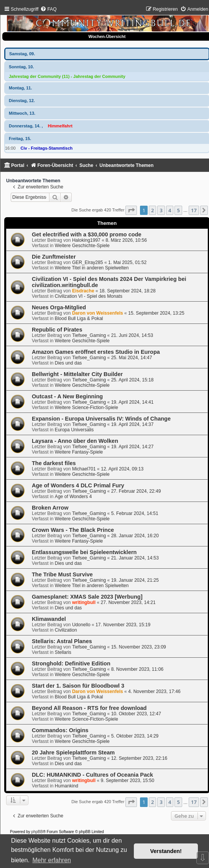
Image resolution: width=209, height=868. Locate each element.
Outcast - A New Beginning (67, 396)
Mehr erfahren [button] (52, 860)
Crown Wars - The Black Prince (73, 530)
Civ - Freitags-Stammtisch (47, 148)
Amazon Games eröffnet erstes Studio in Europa (96, 352)
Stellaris (63, 652)
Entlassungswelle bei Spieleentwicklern (84, 552)
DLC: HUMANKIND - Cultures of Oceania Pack (92, 775)
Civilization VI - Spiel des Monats (89, 296)
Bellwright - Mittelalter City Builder (77, 374)
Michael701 (84, 469)
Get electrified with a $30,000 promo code (87, 234)
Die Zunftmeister (54, 257)
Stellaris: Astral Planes (62, 641)
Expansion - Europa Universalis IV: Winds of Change (101, 419)
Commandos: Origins (60, 730)
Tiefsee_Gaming (89, 335)
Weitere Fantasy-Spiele (79, 452)
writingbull (84, 602)
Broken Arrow (50, 508)
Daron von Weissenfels (98, 313)
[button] (131, 210)
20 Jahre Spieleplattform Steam (73, 752)
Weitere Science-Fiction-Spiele (86, 408)
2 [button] (152, 210)
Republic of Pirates (57, 330)
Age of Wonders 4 (73, 497)
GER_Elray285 (88, 262)
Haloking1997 (86, 240)
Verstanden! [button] (166, 851)
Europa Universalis (74, 430)
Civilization (66, 630)
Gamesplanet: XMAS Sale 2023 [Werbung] (87, 597)
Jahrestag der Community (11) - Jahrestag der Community (67, 76)
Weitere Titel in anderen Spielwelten (92, 268)
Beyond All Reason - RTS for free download (89, 708)
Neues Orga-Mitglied (59, 307)
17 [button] (194, 210)
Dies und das (68, 363)
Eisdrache (83, 291)
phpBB (37, 832)
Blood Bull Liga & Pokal (79, 318)
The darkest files (54, 463)
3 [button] (161, 210)
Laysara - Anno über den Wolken (75, 441)
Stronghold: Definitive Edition (71, 663)
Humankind (67, 786)
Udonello (81, 625)
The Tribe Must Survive (62, 574)
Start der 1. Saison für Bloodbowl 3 (78, 686)
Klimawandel (49, 619)
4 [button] (170, 210)
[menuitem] (48, 9)
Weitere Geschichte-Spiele (82, 246)
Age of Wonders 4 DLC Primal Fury (78, 485)
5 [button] (178, 210)
